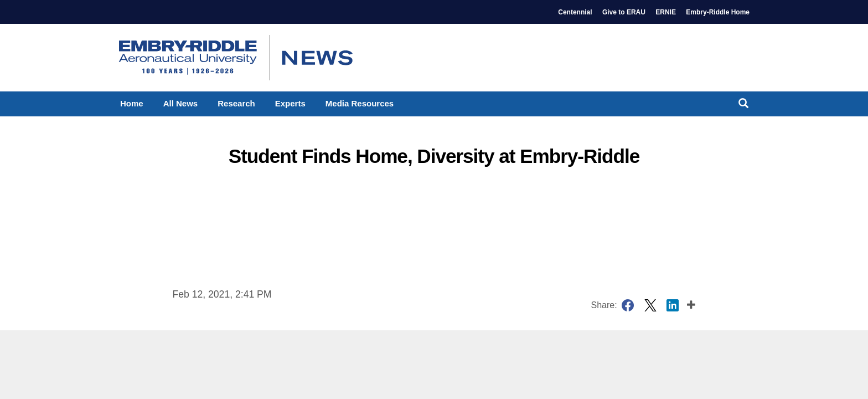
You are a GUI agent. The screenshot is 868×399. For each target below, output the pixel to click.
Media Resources (360, 103)
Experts (290, 103)
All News (181, 103)
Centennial (575, 12)
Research (236, 103)
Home (132, 103)
